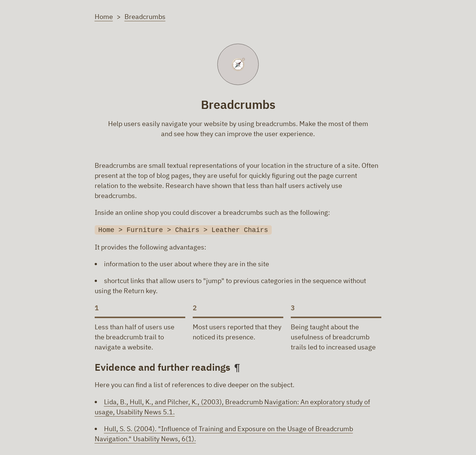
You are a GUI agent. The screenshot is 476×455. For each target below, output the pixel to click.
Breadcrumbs (145, 16)
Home (104, 16)
